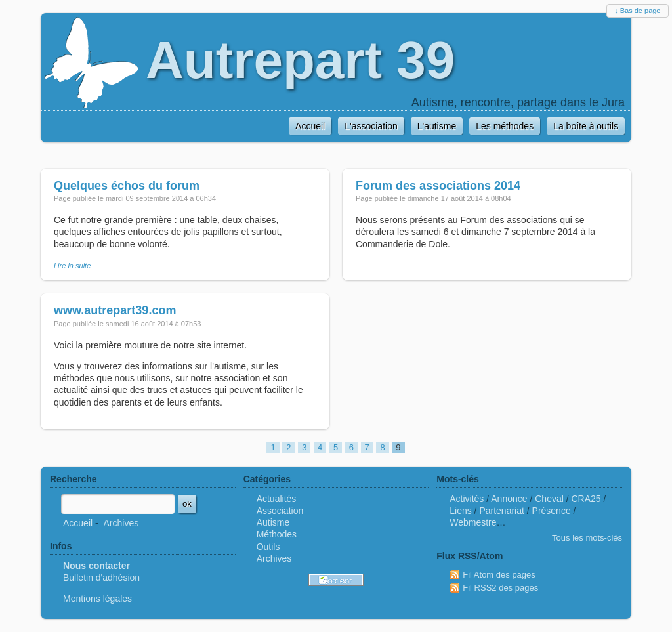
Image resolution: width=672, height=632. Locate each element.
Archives (121, 523)
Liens (460, 511)
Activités (467, 499)
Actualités (277, 499)
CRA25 (586, 499)
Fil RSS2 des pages (500, 588)
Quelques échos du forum (127, 186)
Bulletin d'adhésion (101, 578)
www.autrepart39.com (115, 310)
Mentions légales (97, 599)
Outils (268, 547)
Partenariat (501, 511)
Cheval (549, 499)
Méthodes (277, 534)
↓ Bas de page (637, 11)
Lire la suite (72, 266)
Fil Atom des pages (499, 575)
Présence (552, 511)
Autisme (273, 522)
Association (280, 511)
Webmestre (473, 522)
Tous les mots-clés (587, 538)
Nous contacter (96, 566)
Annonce (509, 499)
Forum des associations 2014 (438, 186)
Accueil (78, 523)
